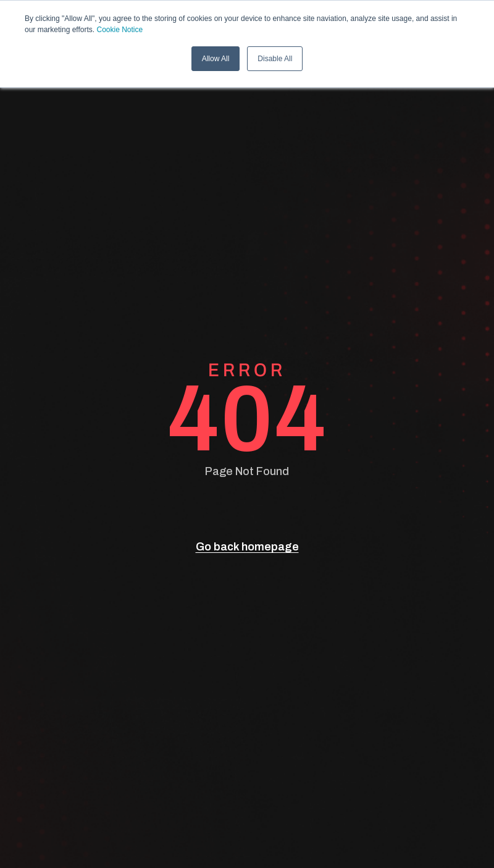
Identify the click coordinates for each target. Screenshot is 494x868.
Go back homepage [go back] (247, 547)
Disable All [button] (275, 59)
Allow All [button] (216, 59)
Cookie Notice (120, 30)
